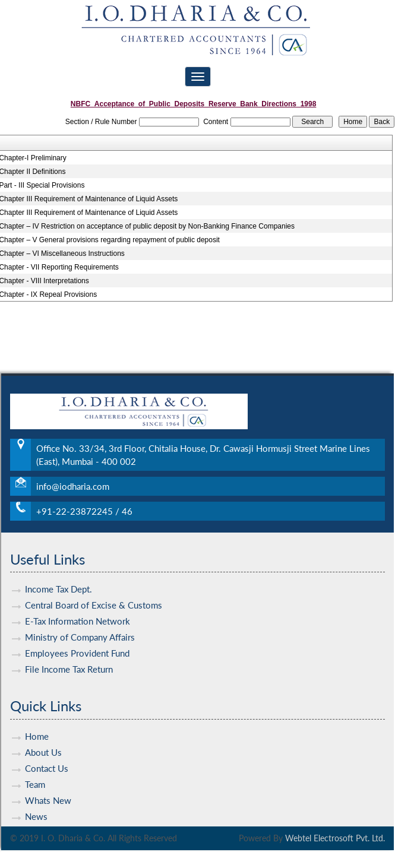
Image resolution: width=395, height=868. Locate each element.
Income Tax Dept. (59, 568)
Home (37, 715)
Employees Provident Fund (77, 632)
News (36, 795)
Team (35, 763)
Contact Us (47, 747)
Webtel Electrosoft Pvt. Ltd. (335, 838)
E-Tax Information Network (78, 600)
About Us (43, 731)
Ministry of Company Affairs (80, 616)
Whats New (48, 779)
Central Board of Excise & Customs (94, 584)
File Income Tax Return (69, 648)
